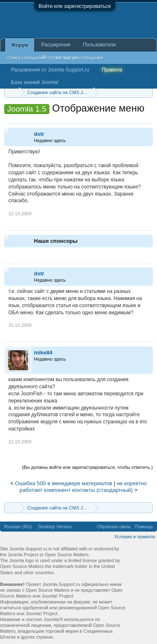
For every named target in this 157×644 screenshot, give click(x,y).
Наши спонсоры (56, 241)
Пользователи (99, 45)
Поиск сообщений (27, 58)
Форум (20, 45)
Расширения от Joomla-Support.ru (50, 70)
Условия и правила (135, 537)
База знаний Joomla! (35, 82)
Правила (112, 70)
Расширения (56, 45)
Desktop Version (55, 527)
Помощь (144, 527)
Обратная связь (114, 527)
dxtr (39, 134)
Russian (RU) (18, 527)
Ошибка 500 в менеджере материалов (64, 483)
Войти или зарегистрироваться (75, 6)
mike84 (43, 353)
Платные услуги (60, 57)
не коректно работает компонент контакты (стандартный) (83, 487)
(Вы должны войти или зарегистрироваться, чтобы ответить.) (87, 467)
